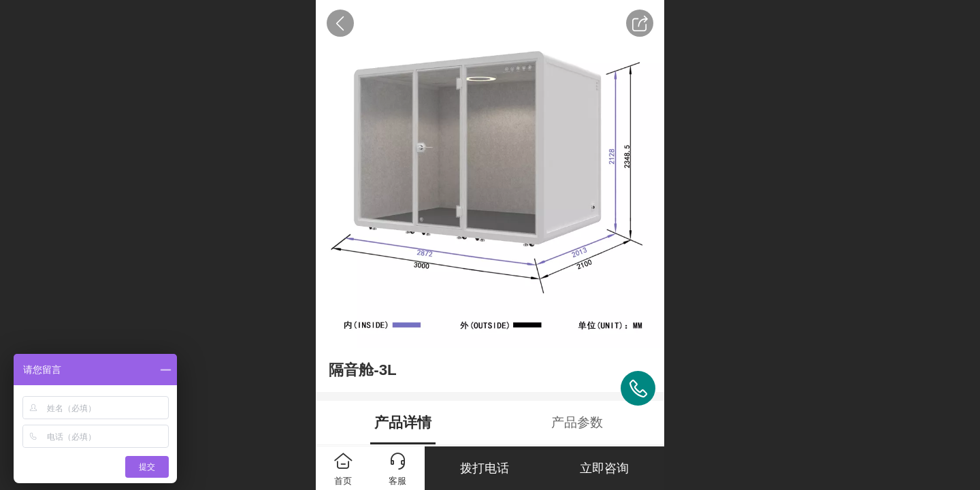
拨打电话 (485, 468)
